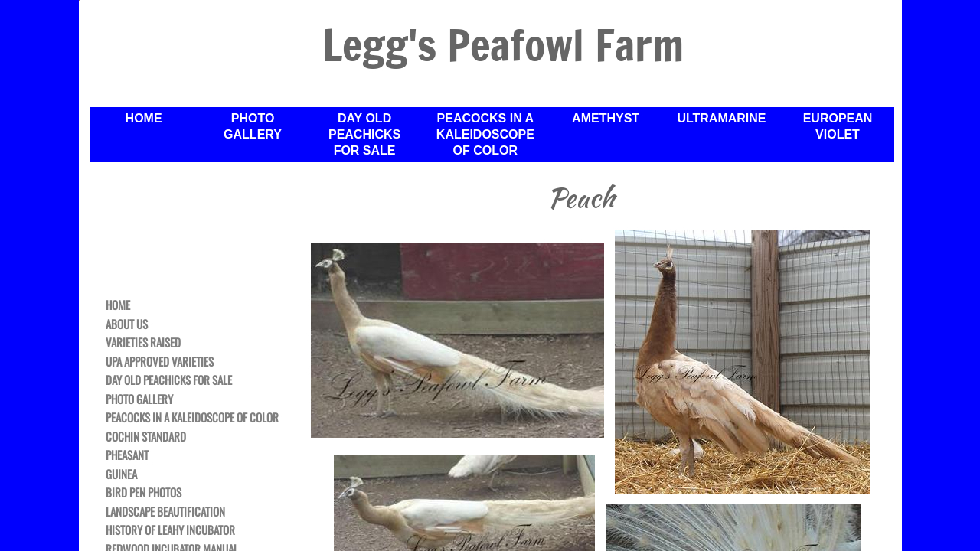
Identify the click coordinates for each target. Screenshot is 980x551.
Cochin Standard (146, 437)
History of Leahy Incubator (170, 530)
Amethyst (606, 118)
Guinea (121, 474)
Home (118, 305)
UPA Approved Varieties (160, 362)
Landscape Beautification (165, 512)
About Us (127, 324)
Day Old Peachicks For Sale (169, 380)
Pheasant (127, 455)
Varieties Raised (143, 343)
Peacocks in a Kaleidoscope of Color (192, 418)
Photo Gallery (139, 399)
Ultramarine (721, 118)
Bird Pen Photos (144, 493)
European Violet (838, 126)
